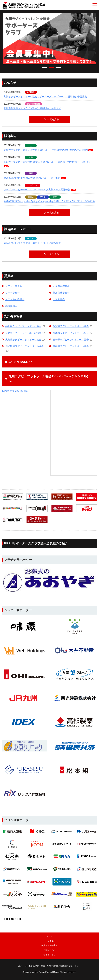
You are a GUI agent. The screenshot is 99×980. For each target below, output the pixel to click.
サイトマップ (50, 955)
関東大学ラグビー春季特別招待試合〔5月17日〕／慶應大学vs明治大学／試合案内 (47, 162)
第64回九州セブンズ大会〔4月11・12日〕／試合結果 (32, 243)
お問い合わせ (50, 950)
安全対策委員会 (61, 286)
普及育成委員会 (61, 293)
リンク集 (50, 941)
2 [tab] (51, 68)
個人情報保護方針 (50, 945)
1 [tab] (44, 68)
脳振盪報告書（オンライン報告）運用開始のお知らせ (32, 108)
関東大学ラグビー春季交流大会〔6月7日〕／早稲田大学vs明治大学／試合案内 (46, 150)
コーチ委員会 (12, 293)
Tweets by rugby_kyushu (15, 391)
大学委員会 (59, 299)
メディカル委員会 (15, 299)
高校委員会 (11, 306)
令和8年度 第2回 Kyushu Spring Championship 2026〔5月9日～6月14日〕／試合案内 (49, 201)
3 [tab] (58, 68)
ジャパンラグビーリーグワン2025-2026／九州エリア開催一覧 (37, 190)
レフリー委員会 (14, 286)
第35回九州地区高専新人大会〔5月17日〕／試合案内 (32, 178)
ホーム (50, 936)
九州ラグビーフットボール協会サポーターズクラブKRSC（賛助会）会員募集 (45, 97)
